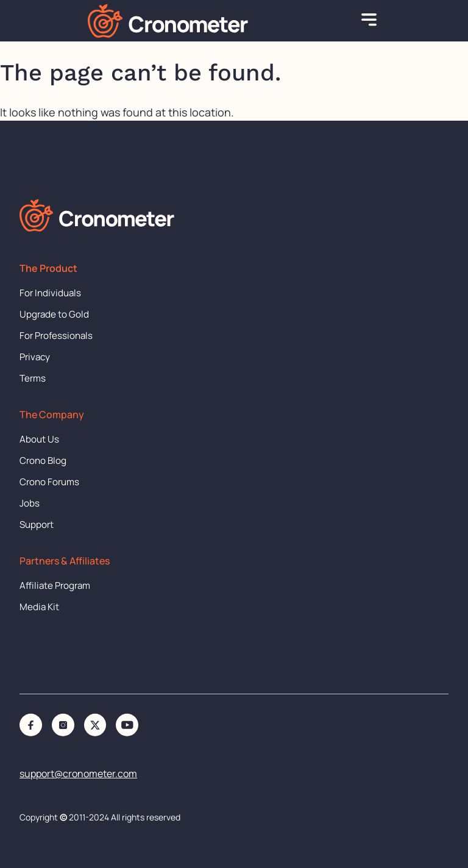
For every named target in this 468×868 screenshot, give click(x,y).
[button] (369, 21)
